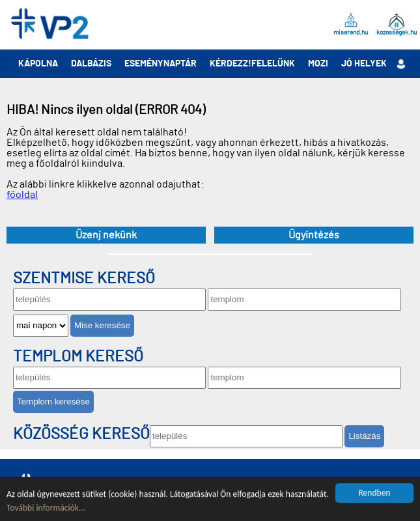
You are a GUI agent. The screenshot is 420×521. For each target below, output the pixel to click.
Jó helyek (364, 64)
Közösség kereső (81, 434)
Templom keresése (53, 401)
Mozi (318, 64)
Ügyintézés (314, 235)
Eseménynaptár (161, 64)
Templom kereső (78, 357)
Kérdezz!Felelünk (252, 64)
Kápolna (38, 64)
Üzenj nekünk (106, 235)
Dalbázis (91, 64)
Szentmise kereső (84, 279)
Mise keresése (102, 325)
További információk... (46, 508)
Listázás (364, 436)
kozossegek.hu (397, 33)
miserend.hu (351, 33)
